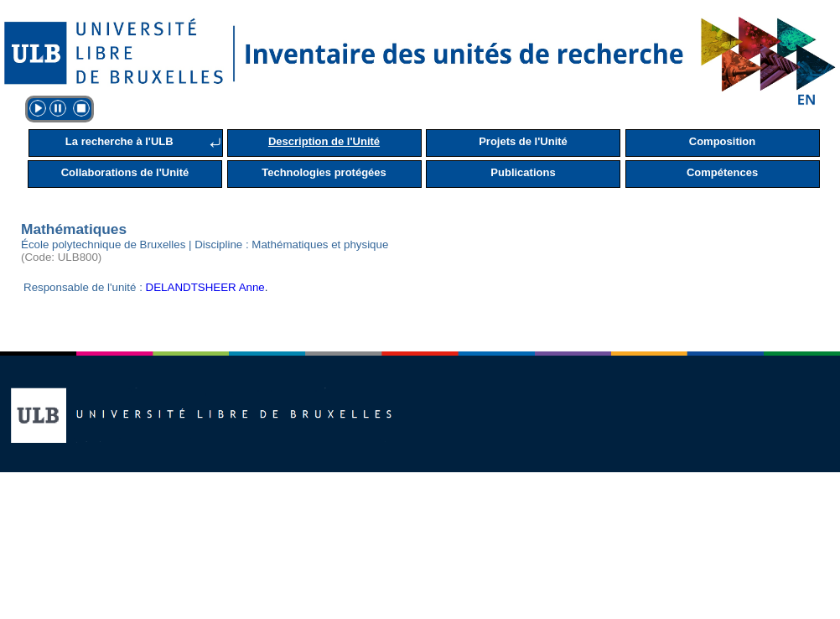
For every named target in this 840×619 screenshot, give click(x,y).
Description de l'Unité (324, 141)
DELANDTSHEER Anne (205, 287)
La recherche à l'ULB (119, 141)
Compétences (722, 172)
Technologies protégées (324, 172)
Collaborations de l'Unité (125, 172)
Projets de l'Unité (523, 141)
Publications (523, 172)
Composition (722, 141)
